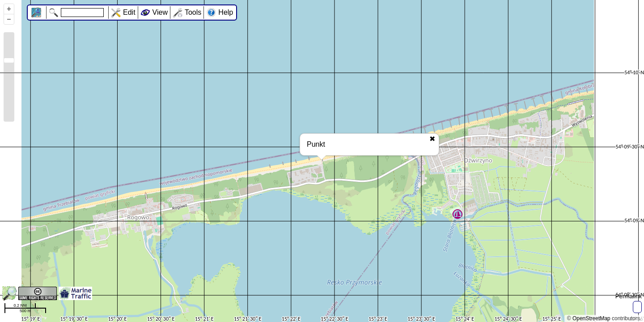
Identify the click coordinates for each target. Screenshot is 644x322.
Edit (129, 12)
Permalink (629, 296)
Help (226, 12)
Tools (193, 12)
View (160, 12)
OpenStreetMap (591, 318)
